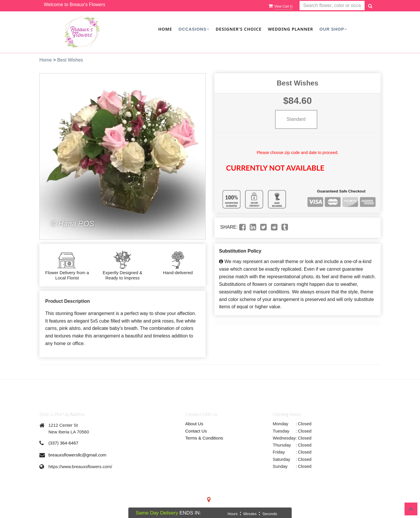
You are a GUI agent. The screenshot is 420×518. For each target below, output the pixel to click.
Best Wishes (70, 60)
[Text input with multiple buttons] (332, 6)
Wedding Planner (290, 29)
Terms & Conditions (204, 438)
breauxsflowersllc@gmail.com (77, 455)
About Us (194, 424)
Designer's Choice (239, 29)
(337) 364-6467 (63, 443)
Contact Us (196, 431)
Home (165, 29)
